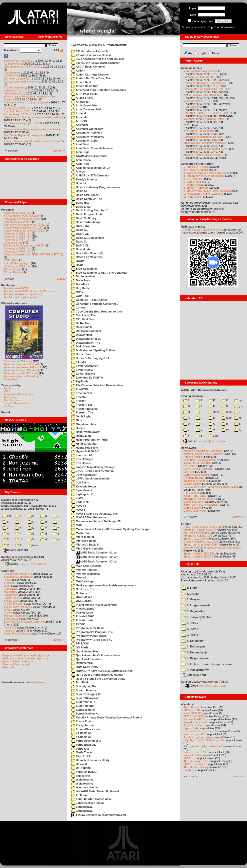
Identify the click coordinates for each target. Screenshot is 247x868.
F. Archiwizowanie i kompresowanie (208, 664)
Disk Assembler (84, 346)
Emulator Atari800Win (17, 288)
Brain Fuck (81, 280)
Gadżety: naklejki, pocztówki (201, 542)
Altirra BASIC (82, 98)
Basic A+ (79, 191)
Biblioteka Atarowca (14, 303)
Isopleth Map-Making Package (93, 467)
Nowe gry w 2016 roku (17, 248)
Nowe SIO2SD (192, 713)
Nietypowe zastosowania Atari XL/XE (206, 149)
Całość (12, 564)
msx (227, 418)
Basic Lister (81, 207)
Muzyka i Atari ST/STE (197, 101)
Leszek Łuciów (192, 484)
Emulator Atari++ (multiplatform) (23, 294)
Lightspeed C (82, 494)
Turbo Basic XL (84, 745)
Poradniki (7, 210)
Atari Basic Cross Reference (92, 148)
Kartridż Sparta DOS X (18, 222)
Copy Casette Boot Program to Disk (97, 312)
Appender (80, 117)
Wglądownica (82, 784)
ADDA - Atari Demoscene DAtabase (204, 390)
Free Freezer (82, 393)
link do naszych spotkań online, (202, 230)
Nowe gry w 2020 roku (17, 234)
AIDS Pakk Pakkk (85, 94)
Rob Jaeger (190, 493)
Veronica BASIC (84, 772)
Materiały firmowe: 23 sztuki (21, 370)
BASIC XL (80, 245)
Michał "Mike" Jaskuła (197, 463)
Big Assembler (83, 276)
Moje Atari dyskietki (86, 566)
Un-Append (81, 768)
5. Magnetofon (194, 611)
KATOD (188, 472)
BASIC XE (80, 234)
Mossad (79, 577)
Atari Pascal (81, 160)
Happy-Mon (81, 436)
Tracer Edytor (82, 721)
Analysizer (80, 102)
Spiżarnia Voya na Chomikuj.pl (22, 376)
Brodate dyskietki (14, 87)
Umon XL (80, 764)
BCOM (78, 261)
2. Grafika (191, 594)
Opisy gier (8, 571)
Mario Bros (10, 592)
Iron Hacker (81, 463)
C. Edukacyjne (194, 646)
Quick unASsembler (87, 659)
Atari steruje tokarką (196, 767)
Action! (78, 71)
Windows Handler (85, 787)
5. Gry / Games (193, 179)
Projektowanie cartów (196, 722)
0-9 (7, 516)
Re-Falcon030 (12, 64)
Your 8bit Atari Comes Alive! (92, 799)
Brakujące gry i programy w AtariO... (205, 143)
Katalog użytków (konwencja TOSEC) (205, 682)
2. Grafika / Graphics (196, 170)
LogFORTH (81, 502)
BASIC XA (80, 226)
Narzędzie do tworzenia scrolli (22, 219)
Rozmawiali (188, 448)
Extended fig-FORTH (87, 378)
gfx (239, 406)
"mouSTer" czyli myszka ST (200, 530)
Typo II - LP (81, 756)
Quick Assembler (85, 651)
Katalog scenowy (192, 396)
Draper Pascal (83, 354)
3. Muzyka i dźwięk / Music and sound (206, 173)
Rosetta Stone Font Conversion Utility (98, 679)
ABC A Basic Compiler (88, 67)
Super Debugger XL (86, 694)
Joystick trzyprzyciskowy (198, 737)
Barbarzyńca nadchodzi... (19, 61)
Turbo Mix (80, 749)
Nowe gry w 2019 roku (17, 237)
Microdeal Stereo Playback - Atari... (205, 119)
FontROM (80, 389)
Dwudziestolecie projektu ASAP (23, 123)
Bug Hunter (81, 288)
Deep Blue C (82, 327)
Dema (216, 53)
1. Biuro (189, 588)
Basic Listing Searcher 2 (90, 210)
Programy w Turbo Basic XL (92, 640)
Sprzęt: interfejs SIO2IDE (199, 553)
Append (79, 113)
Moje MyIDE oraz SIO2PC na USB (204, 740)
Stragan (186, 524)
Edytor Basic (82, 370)
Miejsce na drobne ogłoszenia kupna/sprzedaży (212, 548)
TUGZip (42, 564)
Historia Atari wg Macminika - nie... (204, 89)
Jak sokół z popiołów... (17, 79)
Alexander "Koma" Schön (199, 499)
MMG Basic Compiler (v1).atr (97, 552)
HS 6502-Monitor (84, 444)
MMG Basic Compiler (87, 549)
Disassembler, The (86, 343)
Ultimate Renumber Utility (90, 760)
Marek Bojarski (192, 508)
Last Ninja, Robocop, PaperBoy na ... (206, 83)
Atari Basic (81, 144)
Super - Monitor (84, 690)
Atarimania (10, 397)
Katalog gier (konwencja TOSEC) (23, 557)
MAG (77, 525)
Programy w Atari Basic (89, 636)
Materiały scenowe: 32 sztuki (21, 364)
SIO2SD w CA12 (194, 716)
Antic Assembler (84, 105)
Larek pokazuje (13, 242)
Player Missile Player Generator (94, 605)
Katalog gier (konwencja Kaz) (20, 500)
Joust (7, 586)
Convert (79, 308)
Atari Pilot (80, 164)
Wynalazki (187, 704)
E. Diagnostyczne (196, 658)
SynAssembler (83, 710)
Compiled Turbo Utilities (89, 300)
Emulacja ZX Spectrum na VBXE (24, 245)
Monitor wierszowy (86, 574)
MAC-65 (79, 506)
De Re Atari (81, 323)
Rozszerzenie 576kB (196, 752)
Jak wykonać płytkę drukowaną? (203, 746)
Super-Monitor (83, 706)
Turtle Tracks (82, 752)
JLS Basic (80, 482)
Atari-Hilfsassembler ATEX (91, 168)
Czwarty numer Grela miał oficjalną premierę (31, 129)
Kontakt (6, 412)
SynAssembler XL (85, 713)
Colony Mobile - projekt (16, 664)
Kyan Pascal (82, 490)
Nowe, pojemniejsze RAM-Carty (203, 527)
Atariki (7, 388)
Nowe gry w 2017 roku (17, 239)
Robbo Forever (13, 598)
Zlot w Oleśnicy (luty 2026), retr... (203, 95)
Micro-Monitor (83, 537)
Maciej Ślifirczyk (193, 502)
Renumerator (82, 663)
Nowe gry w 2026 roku (17, 108)
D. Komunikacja (195, 652)
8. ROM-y (190, 629)
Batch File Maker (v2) (87, 257)
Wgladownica (82, 780)
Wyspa (8, 610)
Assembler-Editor (85, 141)
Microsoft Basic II (85, 545)
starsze (61, 279)
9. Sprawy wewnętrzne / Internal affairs (207, 191)
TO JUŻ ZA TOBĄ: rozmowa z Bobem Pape (210, 487)
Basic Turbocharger (86, 222)
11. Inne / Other (193, 197)
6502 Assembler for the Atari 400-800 (98, 59)
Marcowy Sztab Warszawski (200, 71)
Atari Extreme (12, 73)
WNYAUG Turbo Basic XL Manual (95, 791)
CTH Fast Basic (84, 319)
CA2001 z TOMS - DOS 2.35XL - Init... (207, 113)
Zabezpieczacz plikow (88, 803)
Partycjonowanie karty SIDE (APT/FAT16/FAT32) (33, 254)
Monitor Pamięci (84, 570)
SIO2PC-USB (192, 710)
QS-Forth (80, 647)
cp (238, 400)
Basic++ (79, 183)
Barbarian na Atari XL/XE (199, 77)
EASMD (79, 362)
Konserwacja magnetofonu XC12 (24, 231)
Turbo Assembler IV (86, 741)
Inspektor (9, 631)
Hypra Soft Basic (85, 448)
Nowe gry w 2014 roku (17, 266)
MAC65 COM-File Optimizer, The (95, 514)
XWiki (7, 391)
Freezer (78, 401)
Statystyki (8, 667)
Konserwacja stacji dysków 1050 (23, 228)
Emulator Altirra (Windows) (20, 297)
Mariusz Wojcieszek (195, 475)
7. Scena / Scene (194, 185)
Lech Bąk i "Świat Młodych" (200, 460)
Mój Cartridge (82, 581)
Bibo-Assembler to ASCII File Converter (99, 273)
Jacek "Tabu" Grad (195, 496)
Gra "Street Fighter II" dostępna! (23, 135)
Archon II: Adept (14, 604)
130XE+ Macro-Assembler (90, 51)
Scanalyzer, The (84, 686)
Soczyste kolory (193, 755)
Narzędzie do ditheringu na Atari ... (204, 137)
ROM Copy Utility (85, 667)
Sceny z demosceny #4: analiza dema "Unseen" (33, 141)
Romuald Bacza (193, 478)
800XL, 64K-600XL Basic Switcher (96, 63)
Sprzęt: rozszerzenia (196, 539)
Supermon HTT (83, 702)
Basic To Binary (84, 218)
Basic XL (79, 241)
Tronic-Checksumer (86, 729)
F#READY (190, 466)
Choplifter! (10, 583)
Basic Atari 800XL (85, 195)
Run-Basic (80, 682)
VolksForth (81, 776)
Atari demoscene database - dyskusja (25, 658)
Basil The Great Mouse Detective (24, 622)
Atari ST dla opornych (17, 263)
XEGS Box (190, 758)
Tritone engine (12, 269)
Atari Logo (80, 152)
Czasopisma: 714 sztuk (18, 361)
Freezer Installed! (85, 409)
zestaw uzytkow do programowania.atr (99, 815)
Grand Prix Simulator (16, 633)
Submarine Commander (18, 577)
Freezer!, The (82, 412)
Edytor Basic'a (83, 374)
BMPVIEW (10, 260)
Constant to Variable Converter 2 (95, 304)
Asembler (80, 125)
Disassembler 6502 (86, 339)
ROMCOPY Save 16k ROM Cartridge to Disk (102, 671)
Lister (77, 498)
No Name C (81, 593)
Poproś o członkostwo (221, 27)
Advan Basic (82, 82)
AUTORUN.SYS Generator (90, 175)
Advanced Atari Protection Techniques (99, 90)
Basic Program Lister (87, 214)
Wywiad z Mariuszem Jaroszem (203, 451)
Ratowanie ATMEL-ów (197, 719)
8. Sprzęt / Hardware (196, 188)
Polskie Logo (82, 613)
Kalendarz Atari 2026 (16, 90)
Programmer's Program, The (92, 632)
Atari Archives (12, 400)
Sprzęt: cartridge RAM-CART (201, 545)
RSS (58, 50)
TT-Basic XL (81, 737)
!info (214, 412)
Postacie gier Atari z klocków (21, 81)
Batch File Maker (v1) (87, 253)
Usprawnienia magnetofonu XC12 (24, 225)
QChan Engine (13, 272)
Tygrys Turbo (191, 728)
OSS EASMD (82, 601)
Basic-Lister (81, 249)
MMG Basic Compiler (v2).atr (97, 557)
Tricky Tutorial (83, 725)
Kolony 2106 (11, 601)
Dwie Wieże (11, 619)
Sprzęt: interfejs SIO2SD (198, 556)
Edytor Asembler (85, 366)
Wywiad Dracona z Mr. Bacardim (203, 454)
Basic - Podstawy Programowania (96, 187)
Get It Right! (81, 416)
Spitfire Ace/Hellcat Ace (18, 607)
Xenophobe (11, 595)
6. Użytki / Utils (192, 182)
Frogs (7, 580)
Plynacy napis (83, 609)
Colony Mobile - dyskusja (17, 661)
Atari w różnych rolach (197, 761)
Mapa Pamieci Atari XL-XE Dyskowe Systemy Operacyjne (111, 529)
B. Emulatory (193, 641)
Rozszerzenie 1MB (195, 734)
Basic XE (79, 230)
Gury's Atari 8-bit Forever (19, 394)
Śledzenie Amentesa (196, 481)
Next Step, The (83, 589)
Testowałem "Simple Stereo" (201, 731)
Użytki (202, 53)
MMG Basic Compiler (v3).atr (97, 561)
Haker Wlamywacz (85, 432)
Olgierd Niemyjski (194, 511)
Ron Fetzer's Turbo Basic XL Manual (97, 675)
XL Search (10, 406)
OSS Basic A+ (83, 597)
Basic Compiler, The (87, 199)
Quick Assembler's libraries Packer (96, 655)
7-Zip (34, 564)
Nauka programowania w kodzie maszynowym (104, 585)
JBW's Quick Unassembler (91, 478)
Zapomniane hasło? (193, 27)
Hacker (78, 428)
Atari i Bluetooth (193, 707)
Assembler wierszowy (88, 137)
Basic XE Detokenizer (88, 238)
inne (33, 545)
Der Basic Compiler (86, 331)
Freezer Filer (82, 405)
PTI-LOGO (80, 643)
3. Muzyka (191, 599)
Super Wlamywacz (86, 698)
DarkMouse (190, 770)
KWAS (187, 125)
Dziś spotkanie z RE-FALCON (22, 67)
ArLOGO (79, 121)
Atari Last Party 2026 (17, 111)
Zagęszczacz (82, 811)
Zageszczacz (82, 807)
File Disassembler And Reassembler (97, 385)
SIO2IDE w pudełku (195, 764)
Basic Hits (80, 203)
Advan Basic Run (85, 86)
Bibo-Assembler (84, 269)
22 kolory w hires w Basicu (91, 55)
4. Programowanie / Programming (204, 176)
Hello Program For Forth (89, 440)
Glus (77, 420)
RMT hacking (191, 107)
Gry (190, 53)
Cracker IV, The (83, 315)
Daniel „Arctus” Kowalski (198, 469)
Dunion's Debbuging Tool (90, 358)
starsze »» (59, 151)
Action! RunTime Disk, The (91, 78)
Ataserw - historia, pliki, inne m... (203, 155)
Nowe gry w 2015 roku (17, 251)
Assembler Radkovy (87, 133)
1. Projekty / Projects (196, 167)
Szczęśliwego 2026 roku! (19, 114)
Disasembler (82, 335)
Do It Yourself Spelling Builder (93, 350)
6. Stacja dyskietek (197, 617)
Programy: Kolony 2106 (198, 536)
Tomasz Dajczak (193, 457)
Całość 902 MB (194, 675)
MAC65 (78, 510)
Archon (8, 613)
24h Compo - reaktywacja (199, 131)
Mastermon (81, 533)
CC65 (77, 292)
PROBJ (78, 624)
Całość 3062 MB (15, 550)
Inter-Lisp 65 (82, 455)
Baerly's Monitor (84, 179)
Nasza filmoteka (13, 93)
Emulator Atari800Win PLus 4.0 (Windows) (29, 291)
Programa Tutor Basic (88, 628)
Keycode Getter (84, 486)
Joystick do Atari (193, 725)
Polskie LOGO (83, 616)
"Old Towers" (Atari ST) (18, 574)
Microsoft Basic (84, 541)
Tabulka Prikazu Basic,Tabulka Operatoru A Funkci (107, 717)
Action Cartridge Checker (90, 75)
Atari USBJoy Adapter (197, 533)
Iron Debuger (82, 459)
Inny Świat (10, 628)
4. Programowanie (196, 605)
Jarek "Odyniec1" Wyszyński (201, 505)
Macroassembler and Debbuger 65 (96, 521)
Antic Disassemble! (86, 109)
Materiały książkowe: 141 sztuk (23, 367)
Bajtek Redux (12, 379)
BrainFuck (80, 284)
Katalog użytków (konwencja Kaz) (203, 571)
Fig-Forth (80, 381)
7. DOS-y (190, 623)
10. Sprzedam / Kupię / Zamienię (203, 194)
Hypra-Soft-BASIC (85, 451)
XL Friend (80, 795)
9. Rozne (190, 635)
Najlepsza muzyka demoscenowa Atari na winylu (33, 117)
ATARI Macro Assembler (89, 156)
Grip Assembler (84, 424)
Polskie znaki (82, 620)
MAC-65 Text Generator (89, 517)
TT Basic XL (81, 733)
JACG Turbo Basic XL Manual (93, 471)
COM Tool (80, 296)
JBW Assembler (84, 475)
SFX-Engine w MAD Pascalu (21, 216)
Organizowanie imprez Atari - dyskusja (26, 655)
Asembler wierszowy (87, 129)
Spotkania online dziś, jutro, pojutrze (26, 102)
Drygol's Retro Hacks (16, 403)
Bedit (77, 265)
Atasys (78, 171)
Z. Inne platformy (195, 670)
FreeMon (79, 397)
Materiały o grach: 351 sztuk (21, 373)
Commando (11, 589)
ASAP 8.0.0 (11, 76)
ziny (213, 436)
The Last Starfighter (16, 616)
